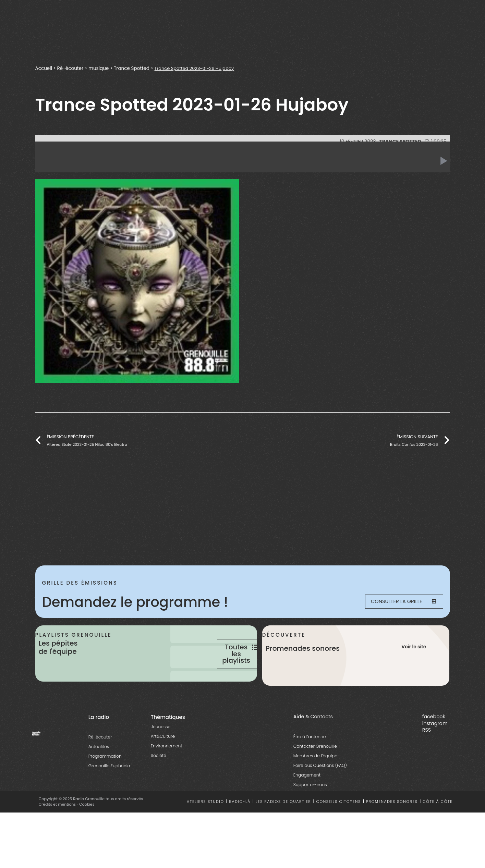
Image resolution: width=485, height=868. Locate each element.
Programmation (105, 783)
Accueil (44, 68)
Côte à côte (438, 829)
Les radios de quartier (283, 829)
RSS (427, 757)
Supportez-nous (310, 811)
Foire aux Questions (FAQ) (320, 792)
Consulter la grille (399, 602)
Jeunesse (161, 753)
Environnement (167, 773)
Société (159, 782)
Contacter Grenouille (315, 773)
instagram (435, 750)
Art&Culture (163, 763)
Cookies (87, 831)
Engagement (307, 802)
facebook (434, 743)
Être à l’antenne (310, 763)
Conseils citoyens (338, 829)
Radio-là (240, 829)
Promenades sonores (392, 829)
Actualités (99, 773)
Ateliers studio (205, 829)
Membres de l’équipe (315, 783)
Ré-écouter (70, 68)
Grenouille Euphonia (109, 792)
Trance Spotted (132, 68)
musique (99, 68)
